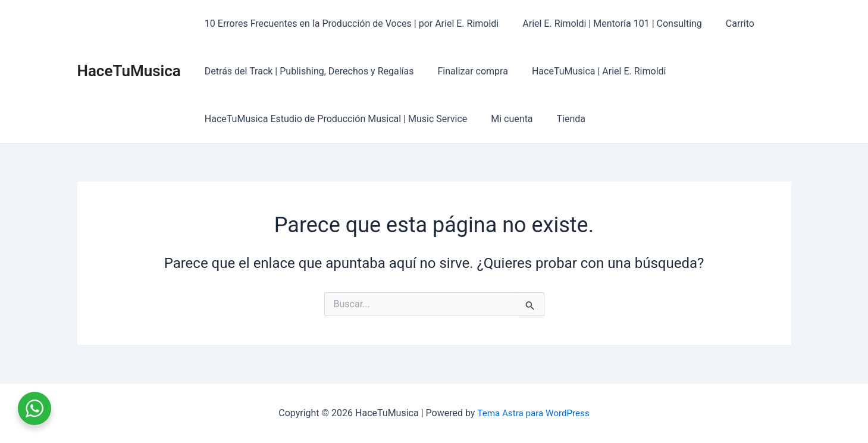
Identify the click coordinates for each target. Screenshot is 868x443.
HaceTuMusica (129, 71)
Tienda (559, 119)
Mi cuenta (504, 119)
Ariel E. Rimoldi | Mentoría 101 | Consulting (605, 24)
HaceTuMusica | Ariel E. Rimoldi (587, 71)
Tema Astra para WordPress (533, 413)
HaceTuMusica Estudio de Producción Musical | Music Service (333, 119)
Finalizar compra (465, 71)
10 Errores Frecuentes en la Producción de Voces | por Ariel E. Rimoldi (349, 24)
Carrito (728, 24)
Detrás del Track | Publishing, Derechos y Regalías (307, 71)
